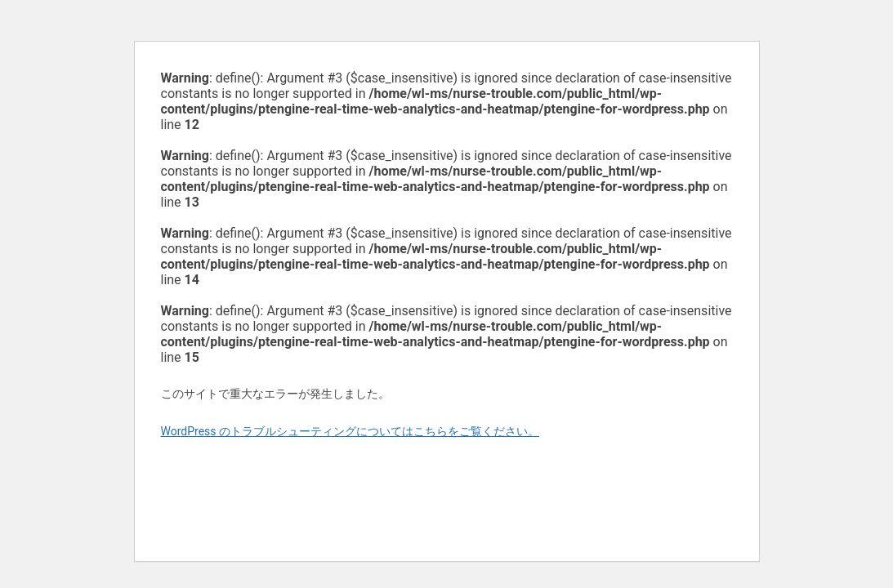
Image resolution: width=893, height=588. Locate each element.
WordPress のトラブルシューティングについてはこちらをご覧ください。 (351, 431)
